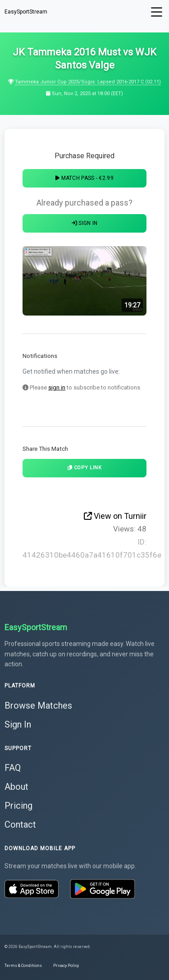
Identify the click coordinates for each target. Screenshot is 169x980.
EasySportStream (26, 12)
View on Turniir (115, 516)
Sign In (85, 223)
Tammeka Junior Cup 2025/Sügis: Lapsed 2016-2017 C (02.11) (88, 82)
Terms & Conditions (23, 966)
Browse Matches (38, 705)
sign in (57, 387)
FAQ (13, 768)
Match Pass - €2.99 (84, 178)
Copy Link (85, 468)
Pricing (18, 806)
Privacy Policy (66, 966)
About (16, 787)
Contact (20, 824)
